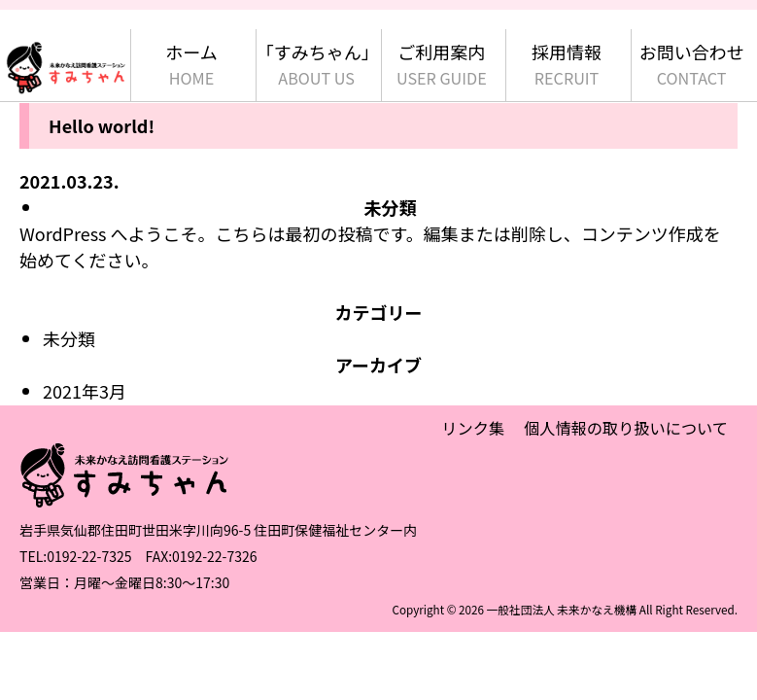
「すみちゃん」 (317, 65)
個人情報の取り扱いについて (626, 428)
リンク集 (473, 428)
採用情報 (567, 65)
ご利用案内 (442, 65)
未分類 (391, 207)
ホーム (191, 65)
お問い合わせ (692, 65)
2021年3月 (85, 391)
